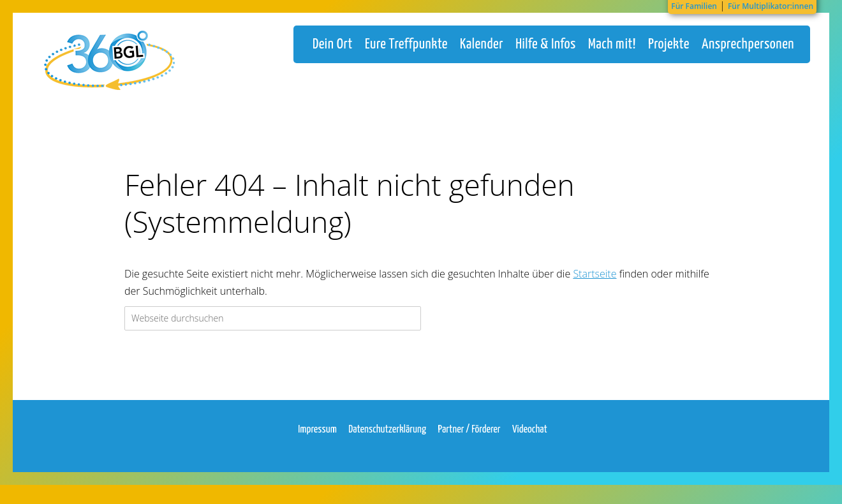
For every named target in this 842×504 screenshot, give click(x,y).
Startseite (595, 286)
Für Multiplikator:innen (771, 6)
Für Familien (694, 6)
